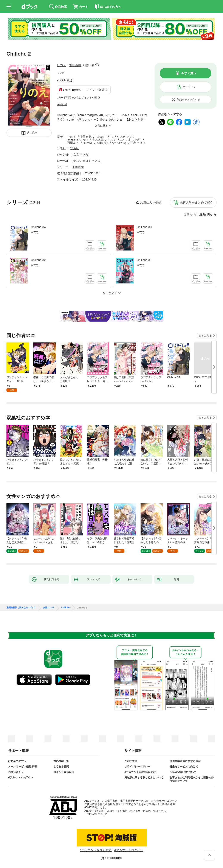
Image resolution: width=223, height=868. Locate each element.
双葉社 (75, 148)
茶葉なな (102, 143)
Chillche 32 (38, 260)
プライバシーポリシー (137, 767)
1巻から (190, 215)
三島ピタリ (138, 143)
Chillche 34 (38, 227)
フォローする (97, 65)
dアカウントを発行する (96, 850)
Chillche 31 (144, 260)
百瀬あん (73, 143)
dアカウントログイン (21, 778)
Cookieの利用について (183, 772)
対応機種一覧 (61, 761)
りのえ (61, 65)
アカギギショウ (78, 140)
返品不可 (62, 104)
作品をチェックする (188, 100)
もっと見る (205, 336)
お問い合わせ (16, 772)
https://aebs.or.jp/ (97, 814)
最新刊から (208, 215)
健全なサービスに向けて (184, 767)
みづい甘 (126, 140)
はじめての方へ (17, 761)
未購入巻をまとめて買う (196, 202)
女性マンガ (81, 154)
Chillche (79, 167)
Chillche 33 (144, 227)
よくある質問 (61, 767)
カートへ (189, 87)
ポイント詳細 (96, 90)
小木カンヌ (124, 137)
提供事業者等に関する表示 (185, 761)
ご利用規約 (131, 761)
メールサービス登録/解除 (23, 767)
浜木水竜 (98, 140)
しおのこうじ (104, 137)
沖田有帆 (75, 65)
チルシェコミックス (87, 161)
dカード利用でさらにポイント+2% (77, 98)
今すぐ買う (189, 73)
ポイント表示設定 (64, 772)
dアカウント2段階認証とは (140, 772)
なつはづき (119, 143)
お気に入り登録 (151, 202)
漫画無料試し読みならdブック (21, 608)
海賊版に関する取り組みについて (144, 778)
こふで (112, 140)
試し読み (32, 133)
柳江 (138, 140)
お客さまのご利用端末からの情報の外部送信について (192, 779)
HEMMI (88, 143)
